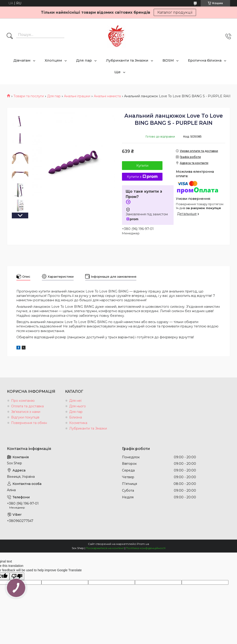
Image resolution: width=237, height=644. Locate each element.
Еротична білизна (205, 60)
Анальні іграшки (77, 96)
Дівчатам (22, 60)
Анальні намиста (107, 96)
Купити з (142, 177)
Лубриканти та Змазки (127, 60)
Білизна (76, 417)
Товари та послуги (29, 96)
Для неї (75, 401)
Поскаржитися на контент (105, 548)
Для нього (78, 406)
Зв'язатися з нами (26, 412)
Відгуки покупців (25, 417)
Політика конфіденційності (146, 548)
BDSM (168, 60)
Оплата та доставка (27, 406)
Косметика (78, 423)
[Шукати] (10, 36)
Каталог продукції (175, 12)
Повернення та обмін (29, 423)
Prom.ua (143, 544)
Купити (142, 166)
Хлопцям (53, 60)
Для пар (84, 60)
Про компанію (23, 401)
